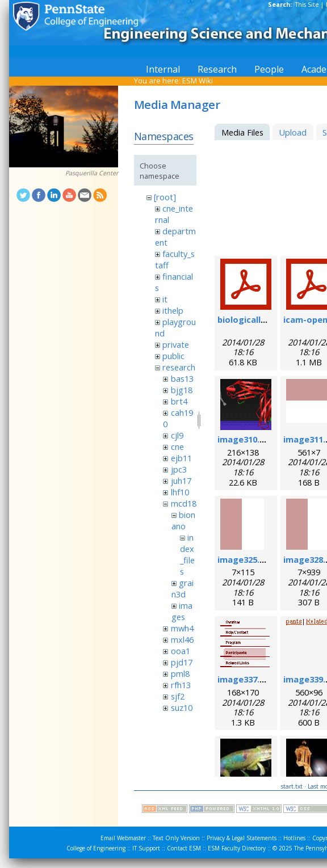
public (173, 356)
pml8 (180, 673)
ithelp (173, 310)
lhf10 (180, 492)
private (176, 344)
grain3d (183, 588)
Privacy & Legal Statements (242, 838)
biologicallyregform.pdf (268, 319)
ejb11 (181, 458)
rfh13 (181, 685)
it (165, 299)
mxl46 (182, 639)
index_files (187, 554)
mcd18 (184, 503)
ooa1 (181, 651)
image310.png (246, 439)
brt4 (179, 401)
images (182, 611)
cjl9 (177, 435)
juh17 (181, 481)
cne (177, 446)
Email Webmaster (123, 838)
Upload (293, 132)
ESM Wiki (198, 81)
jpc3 (179, 469)
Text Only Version (176, 838)
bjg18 (182, 390)
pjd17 (182, 662)
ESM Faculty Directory (237, 848)
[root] (165, 197)
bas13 (182, 378)
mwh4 (182, 628)
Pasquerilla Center (92, 173)
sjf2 (178, 696)
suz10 (182, 707)
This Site (307, 5)
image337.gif (244, 679)
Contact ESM (184, 848)
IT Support (146, 848)
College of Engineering (96, 848)
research (179, 367)
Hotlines (294, 838)
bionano (183, 520)
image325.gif (244, 559)
